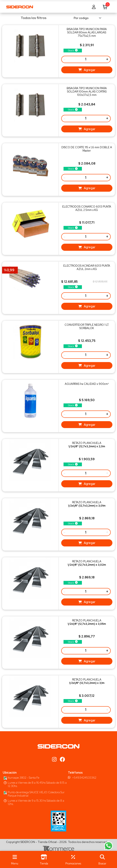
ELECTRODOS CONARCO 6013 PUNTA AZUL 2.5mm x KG (87, 208)
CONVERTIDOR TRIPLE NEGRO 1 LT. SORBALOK (87, 326)
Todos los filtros (31, 18)
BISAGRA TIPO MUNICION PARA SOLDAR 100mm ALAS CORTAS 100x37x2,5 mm (87, 92)
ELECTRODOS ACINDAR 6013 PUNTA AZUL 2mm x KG (87, 267)
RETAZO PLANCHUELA (87, 445)
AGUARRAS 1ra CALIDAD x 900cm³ (87, 384)
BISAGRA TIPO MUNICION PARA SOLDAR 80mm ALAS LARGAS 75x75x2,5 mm (87, 32)
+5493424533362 (84, 778)
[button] (102, 859)
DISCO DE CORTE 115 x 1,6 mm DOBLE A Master (87, 149)
